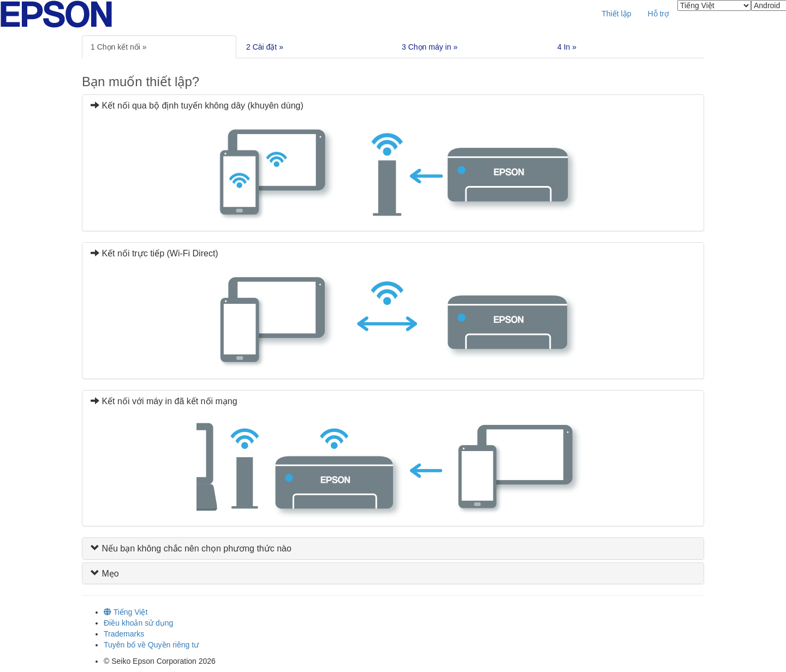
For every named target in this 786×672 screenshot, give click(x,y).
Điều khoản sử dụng (138, 623)
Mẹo (105, 574)
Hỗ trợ (658, 14)
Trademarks (124, 634)
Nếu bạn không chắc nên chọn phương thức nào (191, 548)
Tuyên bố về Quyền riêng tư (151, 645)
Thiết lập (616, 14)
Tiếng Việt (126, 612)
